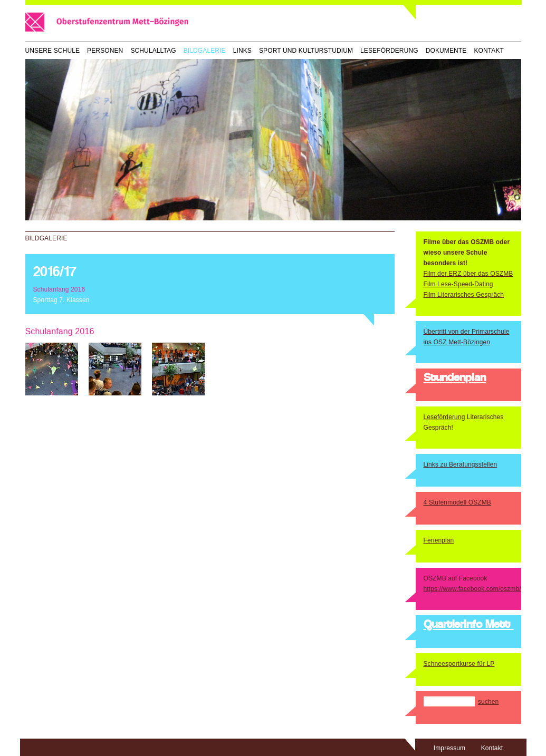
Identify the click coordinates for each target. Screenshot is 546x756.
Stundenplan (455, 379)
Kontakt (489, 51)
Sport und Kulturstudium (306, 51)
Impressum (449, 748)
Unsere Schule (53, 51)
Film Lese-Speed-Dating (458, 284)
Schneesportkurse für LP (459, 664)
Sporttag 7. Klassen (61, 300)
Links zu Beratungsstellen (461, 464)
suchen (488, 702)
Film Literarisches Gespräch (464, 295)
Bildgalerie (205, 51)
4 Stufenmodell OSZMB (457, 502)
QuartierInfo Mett (469, 625)
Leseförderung (389, 51)
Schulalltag (153, 51)
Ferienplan (439, 540)
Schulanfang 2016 (59, 289)
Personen (105, 51)
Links (242, 51)
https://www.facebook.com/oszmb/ (472, 589)
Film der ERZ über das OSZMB (468, 274)
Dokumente (446, 51)
